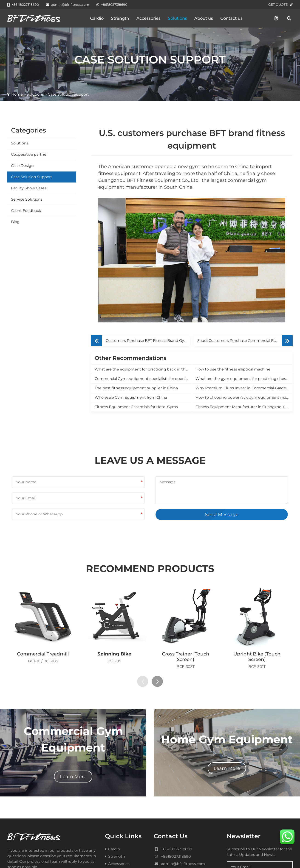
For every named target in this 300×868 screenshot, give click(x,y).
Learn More (73, 713)
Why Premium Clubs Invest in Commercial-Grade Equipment (244, 324)
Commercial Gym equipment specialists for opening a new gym (143, 315)
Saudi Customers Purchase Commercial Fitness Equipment (245, 277)
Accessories (149, 18)
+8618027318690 (112, 5)
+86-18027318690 (23, 5)
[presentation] (143, 617)
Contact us (231, 18)
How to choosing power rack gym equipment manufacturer (244, 333)
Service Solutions (27, 199)
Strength (120, 18)
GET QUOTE (280, 5)
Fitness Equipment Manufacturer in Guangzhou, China (244, 343)
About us (204, 18)
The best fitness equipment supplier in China (136, 324)
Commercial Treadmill (43, 590)
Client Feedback (26, 211)
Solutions (177, 18)
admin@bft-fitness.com (68, 5)
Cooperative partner (29, 154)
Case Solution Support (32, 177)
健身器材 (176, 858)
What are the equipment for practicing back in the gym (143, 305)
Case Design (22, 166)
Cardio (97, 18)
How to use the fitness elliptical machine (233, 305)
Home (17, 94)
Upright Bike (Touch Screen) (257, 593)
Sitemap (188, 849)
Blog (15, 222)
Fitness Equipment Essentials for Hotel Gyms (136, 343)
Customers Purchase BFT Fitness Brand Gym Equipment (148, 277)
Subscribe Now (253, 819)
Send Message (222, 451)
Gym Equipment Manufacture (142, 858)
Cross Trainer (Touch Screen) (186, 593)
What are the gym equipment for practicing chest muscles (244, 315)
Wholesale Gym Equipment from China (131, 333)
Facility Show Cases (29, 188)
